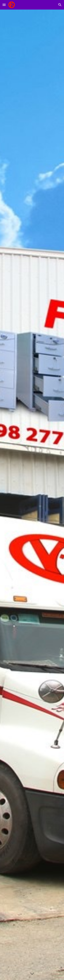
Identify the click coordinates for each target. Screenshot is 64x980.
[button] (4, 5)
